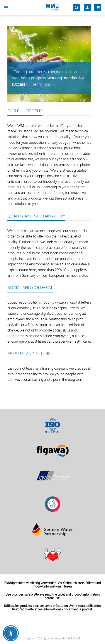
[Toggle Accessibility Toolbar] (11, 633)
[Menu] (6, 8)
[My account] (87, 8)
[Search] (76, 8)
